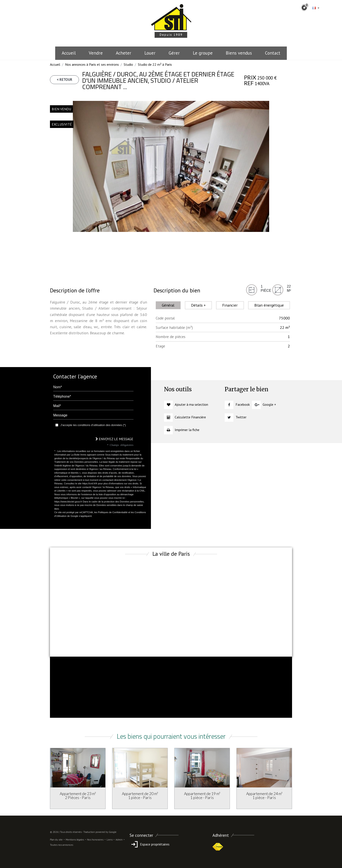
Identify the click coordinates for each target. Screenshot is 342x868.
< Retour (64, 79)
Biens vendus (239, 53)
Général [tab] (168, 305)
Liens (110, 840)
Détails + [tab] (198, 305)
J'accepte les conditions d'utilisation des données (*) (93, 425)
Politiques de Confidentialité (113, 512)
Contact (273, 53)
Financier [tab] (230, 305)
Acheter (124, 53)
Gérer (174, 53)
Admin (119, 840)
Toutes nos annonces (62, 845)
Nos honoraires (95, 840)
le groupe (203, 53)
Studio (128, 64)
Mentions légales (75, 840)
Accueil (69, 53)
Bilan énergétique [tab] (269, 305)
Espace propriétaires (150, 844)
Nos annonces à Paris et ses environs (92, 64)
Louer (150, 53)
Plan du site (56, 840)
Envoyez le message (114, 439)
